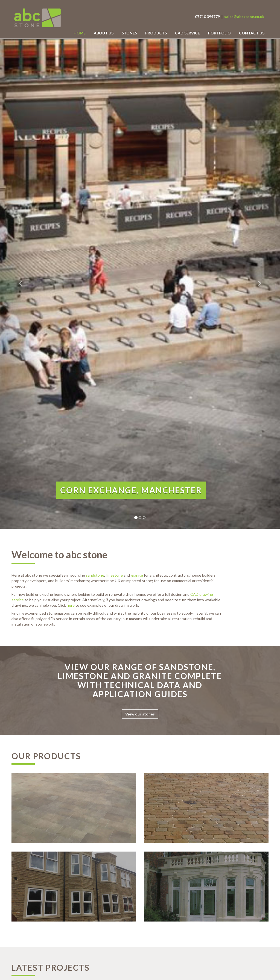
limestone (114, 575)
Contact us (252, 33)
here (71, 605)
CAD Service (187, 33)
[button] (21, 284)
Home (80, 33)
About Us (104, 33)
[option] (140, 284)
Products (156, 33)
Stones (129, 33)
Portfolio (219, 33)
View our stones (140, 714)
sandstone (95, 575)
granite (137, 575)
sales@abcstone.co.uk (244, 17)
